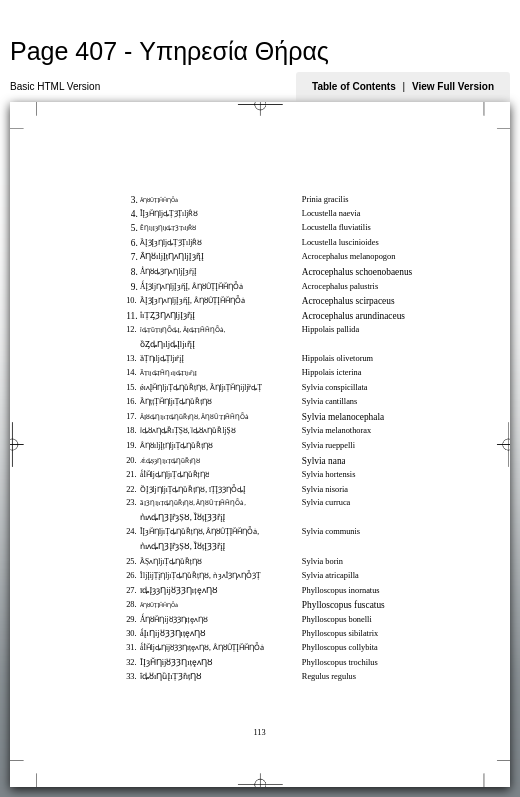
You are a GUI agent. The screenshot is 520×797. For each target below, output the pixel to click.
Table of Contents (354, 86)
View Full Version (453, 86)
